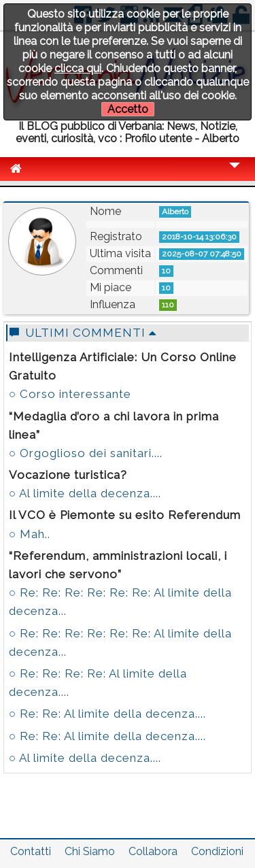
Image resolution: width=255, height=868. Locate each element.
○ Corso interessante (70, 394)
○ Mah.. (30, 534)
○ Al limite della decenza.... (85, 493)
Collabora (153, 851)
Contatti (31, 851)
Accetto (128, 109)
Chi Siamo (90, 851)
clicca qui (78, 68)
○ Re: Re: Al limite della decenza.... (107, 714)
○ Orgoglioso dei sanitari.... (86, 453)
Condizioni (217, 851)
